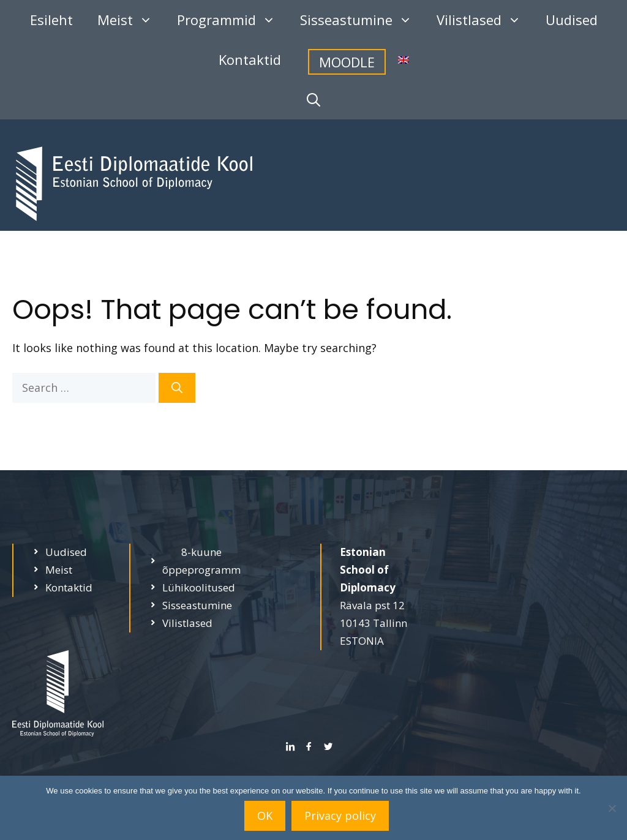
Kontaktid (250, 59)
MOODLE (347, 62)
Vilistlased (485, 20)
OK (265, 816)
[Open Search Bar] (313, 99)
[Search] (177, 388)
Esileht (51, 20)
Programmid (232, 20)
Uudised (572, 20)
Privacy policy (340, 816)
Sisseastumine (362, 20)
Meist (131, 20)
